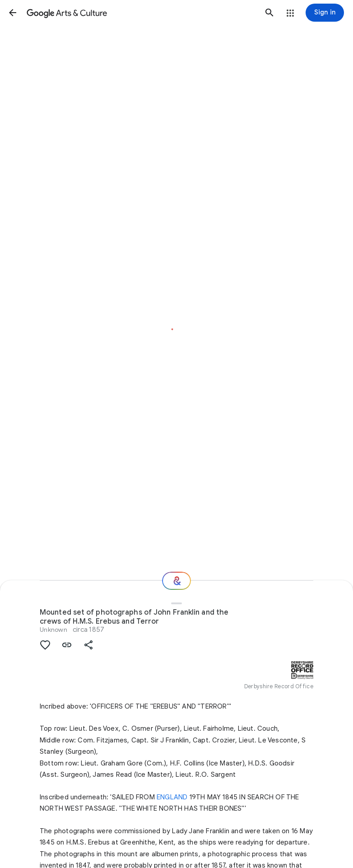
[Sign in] (325, 13)
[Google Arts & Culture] (141, 13)
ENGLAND (172, 797)
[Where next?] (176, 581)
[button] (13, 13)
